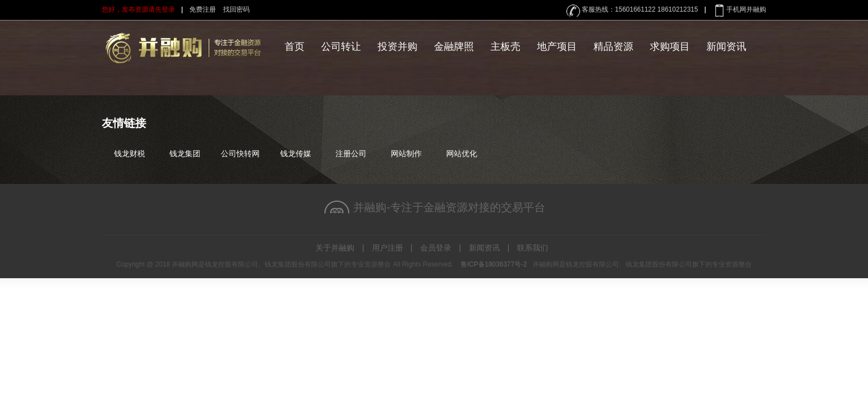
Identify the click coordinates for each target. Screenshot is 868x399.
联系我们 (533, 248)
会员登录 (436, 248)
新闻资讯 (726, 47)
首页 (294, 47)
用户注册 (387, 248)
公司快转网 (240, 154)
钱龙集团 (185, 154)
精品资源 (613, 47)
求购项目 (670, 47)
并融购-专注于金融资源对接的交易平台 (449, 207)
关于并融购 (335, 248)
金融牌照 (454, 47)
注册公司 (351, 154)
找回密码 (236, 9)
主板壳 (505, 47)
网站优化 (462, 154)
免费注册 (203, 9)
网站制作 (406, 154)
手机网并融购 (746, 9)
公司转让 (341, 47)
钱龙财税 (130, 154)
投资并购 (397, 47)
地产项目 (557, 47)
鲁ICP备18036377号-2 (494, 264)
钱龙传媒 (296, 154)
